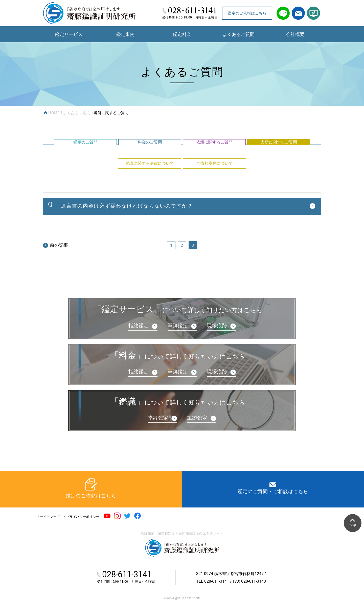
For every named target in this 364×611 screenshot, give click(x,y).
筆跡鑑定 (178, 344)
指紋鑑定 (139, 344)
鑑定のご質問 (85, 147)
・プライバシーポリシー (81, 517)
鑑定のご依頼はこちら (247, 13)
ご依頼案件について (215, 176)
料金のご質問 (150, 147)
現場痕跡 (217, 344)
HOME (54, 113)
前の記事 (55, 262)
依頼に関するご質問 (214, 147)
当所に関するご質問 (279, 147)
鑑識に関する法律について (150, 176)
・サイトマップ (48, 517)
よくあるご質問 (77, 113)
